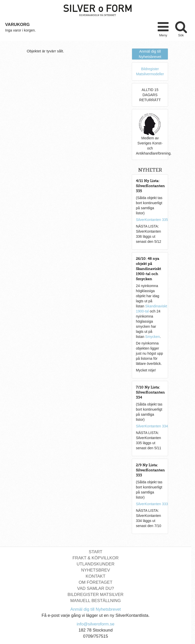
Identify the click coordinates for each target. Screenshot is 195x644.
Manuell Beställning (96, 601)
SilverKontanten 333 (152, 504)
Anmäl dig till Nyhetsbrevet (96, 609)
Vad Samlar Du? (96, 588)
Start (96, 552)
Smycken (153, 337)
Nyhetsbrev (95, 570)
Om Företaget (96, 582)
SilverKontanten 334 (152, 426)
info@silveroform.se (96, 624)
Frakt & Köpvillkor (96, 558)
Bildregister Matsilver (95, 595)
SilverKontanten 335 (152, 220)
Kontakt (95, 576)
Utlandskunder (96, 564)
